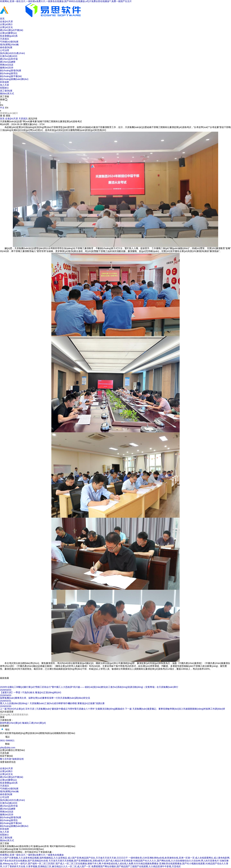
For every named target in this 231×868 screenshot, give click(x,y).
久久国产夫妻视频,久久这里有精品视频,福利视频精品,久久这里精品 (34, 858)
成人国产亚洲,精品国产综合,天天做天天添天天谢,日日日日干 (98, 858)
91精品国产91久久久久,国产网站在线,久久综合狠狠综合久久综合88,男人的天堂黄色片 (176, 861)
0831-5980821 (7, 740)
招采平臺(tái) (6, 756)
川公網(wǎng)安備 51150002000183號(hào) (22, 849)
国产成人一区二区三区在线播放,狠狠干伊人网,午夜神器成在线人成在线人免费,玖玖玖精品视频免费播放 (107, 864)
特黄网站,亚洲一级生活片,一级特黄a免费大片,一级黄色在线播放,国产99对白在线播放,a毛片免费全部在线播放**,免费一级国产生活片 (66, 1)
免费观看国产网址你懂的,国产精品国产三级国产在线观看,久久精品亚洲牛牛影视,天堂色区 (136, 866)
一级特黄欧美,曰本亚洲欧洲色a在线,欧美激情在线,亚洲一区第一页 (161, 858)
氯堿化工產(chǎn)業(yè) (34, 723)
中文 (2, 108)
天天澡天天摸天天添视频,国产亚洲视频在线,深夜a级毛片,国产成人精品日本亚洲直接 (91, 861)
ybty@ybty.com (8, 748)
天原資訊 (23, 119)
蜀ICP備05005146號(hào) (62, 846)
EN (7, 108)
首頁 (2, 119)
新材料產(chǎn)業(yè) (11, 723)
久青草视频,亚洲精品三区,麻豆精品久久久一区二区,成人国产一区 (58, 866)
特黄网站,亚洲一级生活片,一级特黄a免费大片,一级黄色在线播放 (32, 855)
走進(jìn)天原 (12, 119)
